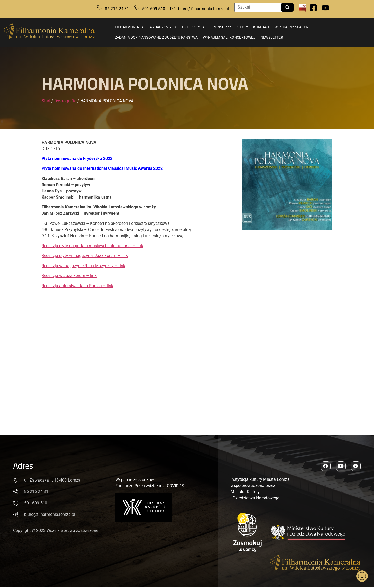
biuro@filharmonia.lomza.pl (204, 9)
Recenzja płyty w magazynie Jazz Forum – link (85, 256)
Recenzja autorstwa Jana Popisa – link (77, 286)
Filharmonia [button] (129, 27)
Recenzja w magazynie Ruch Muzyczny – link (83, 266)
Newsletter (272, 37)
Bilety (242, 27)
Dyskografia (65, 101)
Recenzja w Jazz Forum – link (69, 276)
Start (46, 101)
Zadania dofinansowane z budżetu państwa (156, 37)
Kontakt (261, 27)
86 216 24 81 (117, 9)
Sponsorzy (221, 27)
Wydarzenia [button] (163, 27)
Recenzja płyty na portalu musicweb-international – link (92, 246)
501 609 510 (154, 9)
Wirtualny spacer (291, 27)
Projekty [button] (194, 27)
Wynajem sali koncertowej (229, 37)
